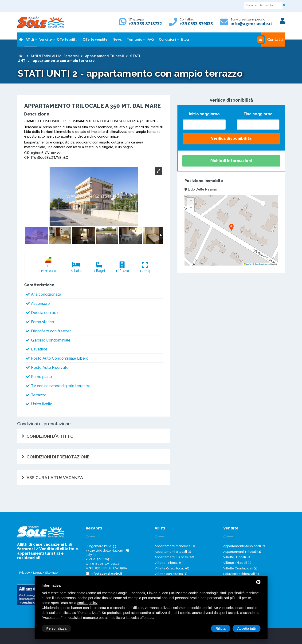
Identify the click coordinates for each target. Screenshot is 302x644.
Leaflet (247, 264)
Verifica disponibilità (231, 138)
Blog (185, 40)
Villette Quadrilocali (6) (172, 568)
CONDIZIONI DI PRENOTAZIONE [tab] (58, 457)
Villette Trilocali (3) (237, 563)
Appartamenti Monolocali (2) (176, 546)
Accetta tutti (247, 628)
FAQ (151, 40)
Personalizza (56, 628)
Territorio (135, 40)
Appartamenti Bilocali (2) (173, 552)
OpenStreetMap (261, 264)
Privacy (25, 573)
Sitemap (51, 573)
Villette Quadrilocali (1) (240, 568)
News (117, 40)
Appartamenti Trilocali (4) (242, 552)
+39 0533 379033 (196, 24)
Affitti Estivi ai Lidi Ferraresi (55, 56)
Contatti (272, 40)
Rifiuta (221, 628)
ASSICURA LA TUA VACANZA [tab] (55, 478)
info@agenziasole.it (251, 24)
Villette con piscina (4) (171, 574)
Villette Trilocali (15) (170, 563)
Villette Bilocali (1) (237, 557)
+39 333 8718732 (145, 24)
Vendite (45, 40)
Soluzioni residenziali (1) (241, 574)
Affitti (30, 40)
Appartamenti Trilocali (105, 56)
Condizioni (167, 40)
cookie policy (87, 603)
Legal (37, 573)
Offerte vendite (95, 40)
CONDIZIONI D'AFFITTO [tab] (50, 436)
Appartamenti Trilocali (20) (174, 557)
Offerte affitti (67, 40)
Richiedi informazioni (231, 161)
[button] (231, 228)
